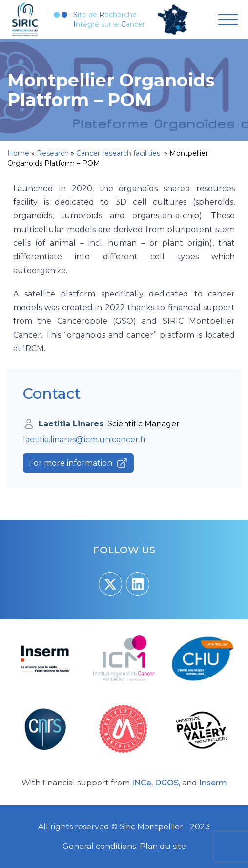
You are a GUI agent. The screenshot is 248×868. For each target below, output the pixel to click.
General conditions (99, 846)
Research (53, 153)
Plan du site (163, 846)
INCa (142, 783)
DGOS (167, 783)
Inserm (213, 783)
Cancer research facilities (119, 153)
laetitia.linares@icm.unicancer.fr (85, 439)
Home (18, 153)
